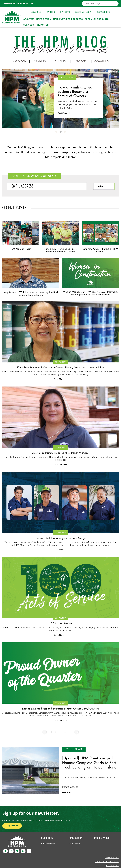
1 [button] (56, 132)
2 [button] (61, 132)
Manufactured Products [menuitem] (68, 19)
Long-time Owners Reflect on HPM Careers (100, 251)
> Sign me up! (12, 827)
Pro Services (102, 839)
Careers (51, 12)
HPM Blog (65, 12)
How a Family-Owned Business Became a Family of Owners (76, 92)
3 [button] (65, 132)
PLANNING (40, 61)
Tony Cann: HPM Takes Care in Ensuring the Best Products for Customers (30, 294)
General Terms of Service (107, 863)
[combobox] (101, 4)
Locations (36, 12)
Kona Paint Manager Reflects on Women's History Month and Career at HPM (60, 368)
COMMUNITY (102, 61)
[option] (60, 98)
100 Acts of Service (60, 625)
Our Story (47, 839)
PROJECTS (81, 61)
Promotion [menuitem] (42, 25)
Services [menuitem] (29, 25)
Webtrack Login (83, 12)
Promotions (48, 845)
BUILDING (60, 61)
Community (69, 78)
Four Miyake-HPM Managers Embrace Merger (60, 539)
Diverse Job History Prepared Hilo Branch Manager (60, 454)
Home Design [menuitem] (44, 19)
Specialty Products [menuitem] (97, 19)
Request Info (103, 12)
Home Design (75, 839)
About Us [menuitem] (29, 19)
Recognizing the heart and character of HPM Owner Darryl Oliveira (60, 710)
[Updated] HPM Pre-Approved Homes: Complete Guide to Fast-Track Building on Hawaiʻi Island (90, 764)
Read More (64, 114)
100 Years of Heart (21, 249)
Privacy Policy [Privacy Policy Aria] (112, 859)
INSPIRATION (19, 61)
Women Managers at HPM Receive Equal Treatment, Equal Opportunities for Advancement (90, 294)
